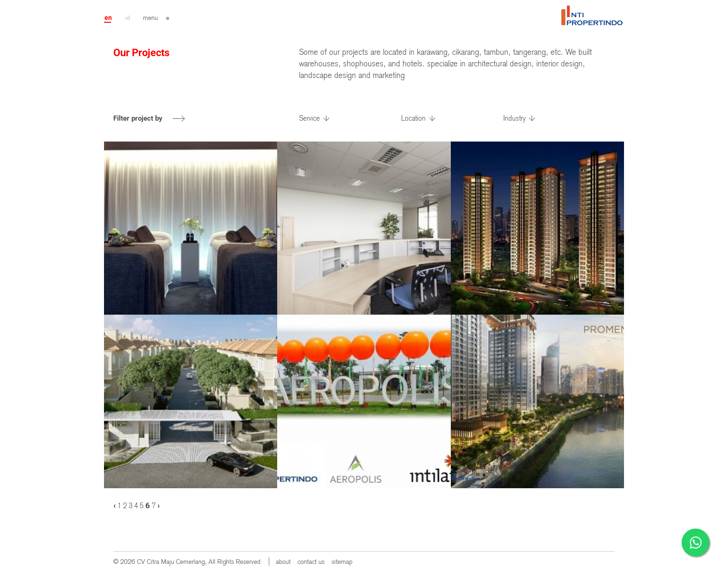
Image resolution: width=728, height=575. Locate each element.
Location (413, 118)
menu (150, 18)
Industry (514, 118)
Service (309, 118)
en (108, 18)
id (128, 18)
